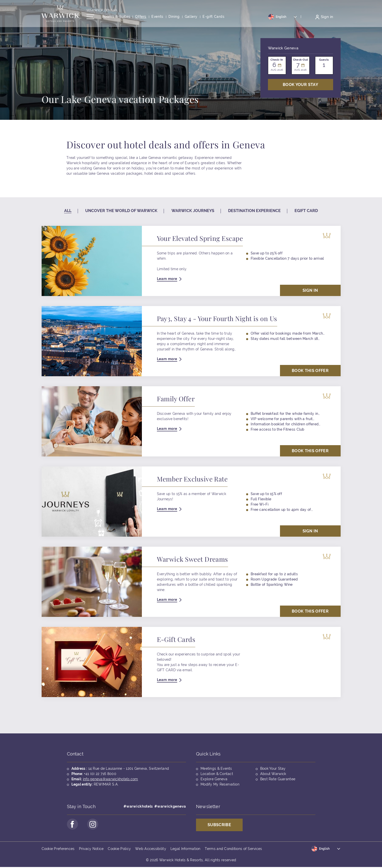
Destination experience (254, 211)
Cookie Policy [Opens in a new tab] (119, 849)
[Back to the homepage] (60, 15)
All (68, 211)
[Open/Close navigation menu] (90, 18)
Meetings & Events (216, 768)
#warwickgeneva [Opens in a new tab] (170, 806)
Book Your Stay (273, 768)
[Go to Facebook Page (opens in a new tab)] (73, 825)
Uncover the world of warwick (121, 211)
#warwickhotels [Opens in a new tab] (138, 806)
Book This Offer (310, 371)
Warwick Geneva (102, 12)
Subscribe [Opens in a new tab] (219, 825)
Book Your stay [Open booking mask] (300, 85)
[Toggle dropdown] (283, 18)
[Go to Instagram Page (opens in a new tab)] (94, 825)
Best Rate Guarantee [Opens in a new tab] (278, 779)
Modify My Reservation (220, 784)
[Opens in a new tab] (214, 18)
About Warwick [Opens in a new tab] (273, 774)
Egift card (306, 211)
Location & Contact (217, 774)
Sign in (310, 290)
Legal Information (185, 849)
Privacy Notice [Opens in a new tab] (91, 849)
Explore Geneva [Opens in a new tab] (214, 779)
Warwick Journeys (193, 211)
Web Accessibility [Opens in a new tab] (151, 849)
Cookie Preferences (58, 849)
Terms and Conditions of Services (233, 849)
